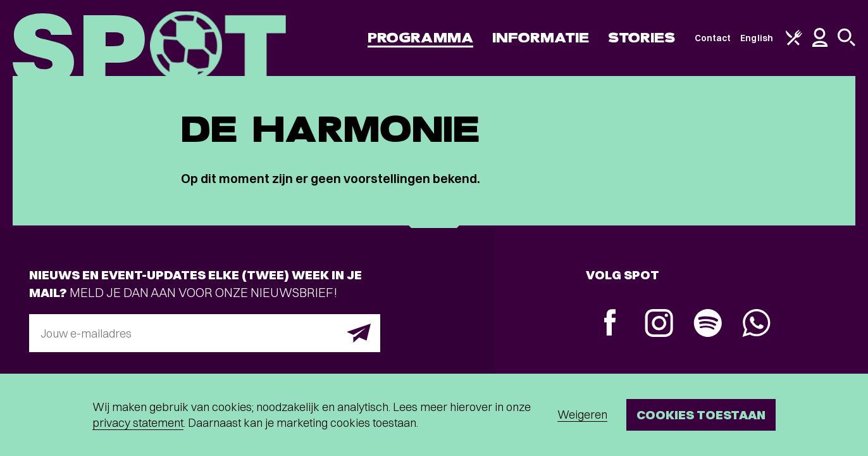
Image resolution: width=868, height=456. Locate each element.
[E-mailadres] (205, 333)
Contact (713, 38)
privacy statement (138, 423)
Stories (642, 38)
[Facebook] (610, 324)
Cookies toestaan (701, 415)
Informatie (541, 38)
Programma (420, 38)
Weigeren (582, 415)
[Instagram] (659, 325)
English (757, 38)
